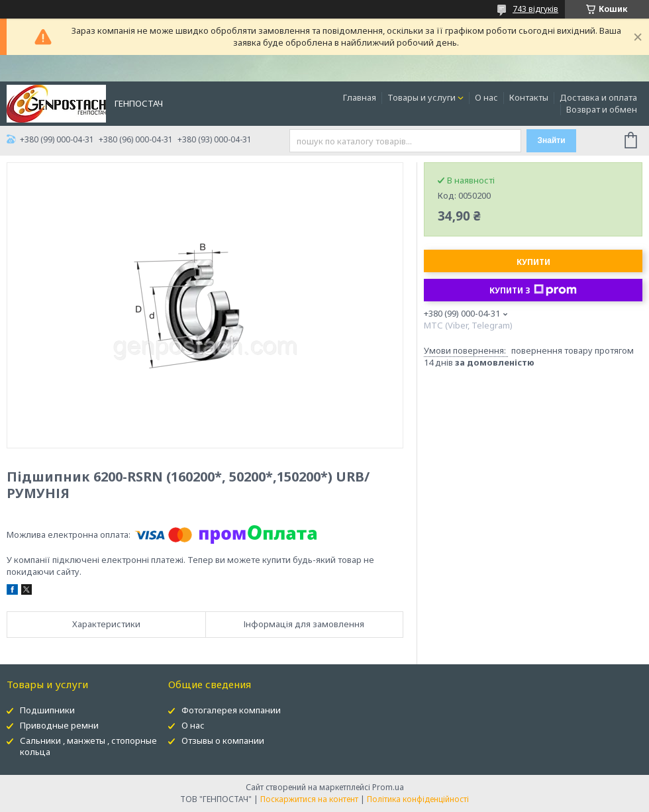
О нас (486, 97)
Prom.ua (388, 787)
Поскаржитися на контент (309, 799)
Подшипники (47, 710)
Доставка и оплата (598, 97)
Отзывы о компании (223, 740)
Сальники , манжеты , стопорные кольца (88, 746)
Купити (533, 262)
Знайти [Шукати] (551, 140)
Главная (360, 97)
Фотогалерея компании (231, 710)
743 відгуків (535, 9)
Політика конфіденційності (418, 799)
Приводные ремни (59, 725)
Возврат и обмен (602, 109)
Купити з (533, 290)
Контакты (529, 97)
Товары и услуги (422, 97)
